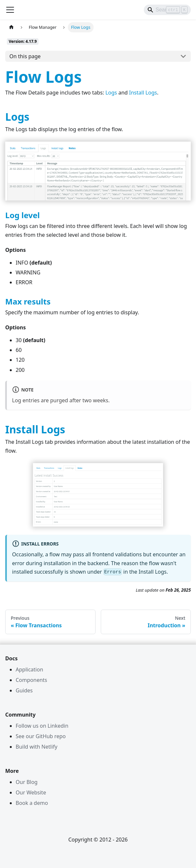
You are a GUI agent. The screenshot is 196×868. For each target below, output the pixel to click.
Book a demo (32, 803)
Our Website (31, 792)
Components (31, 680)
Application (29, 669)
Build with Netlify (37, 747)
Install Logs (143, 93)
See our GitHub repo (41, 736)
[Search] (167, 10)
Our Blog (27, 782)
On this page (25, 56)
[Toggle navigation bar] (10, 10)
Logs (111, 93)
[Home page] (11, 27)
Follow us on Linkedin (42, 726)
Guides (24, 690)
